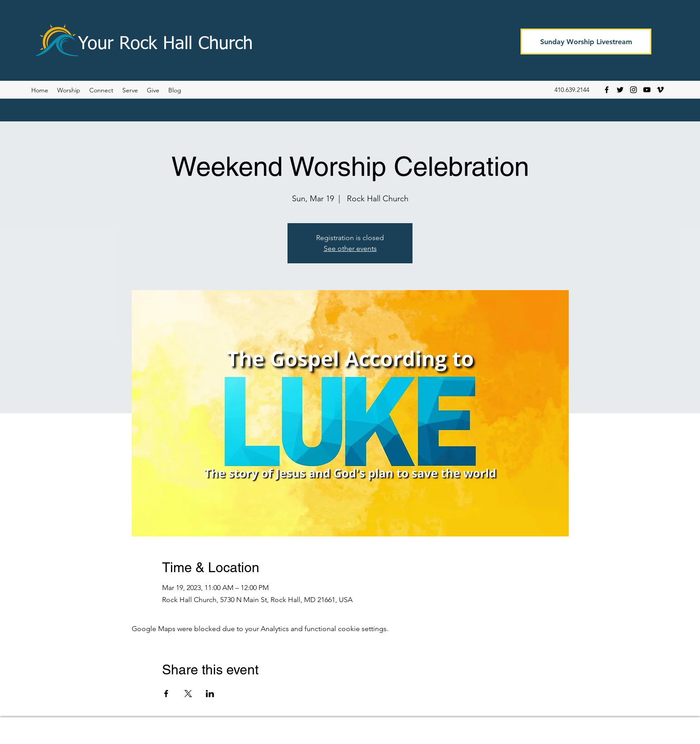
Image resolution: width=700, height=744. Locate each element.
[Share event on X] (188, 694)
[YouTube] (647, 90)
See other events (350, 248)
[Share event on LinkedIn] (210, 694)
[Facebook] (607, 90)
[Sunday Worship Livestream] (586, 42)
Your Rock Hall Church (165, 44)
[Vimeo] (660, 90)
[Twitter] (620, 90)
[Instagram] (633, 90)
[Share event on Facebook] (166, 694)
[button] (175, 90)
